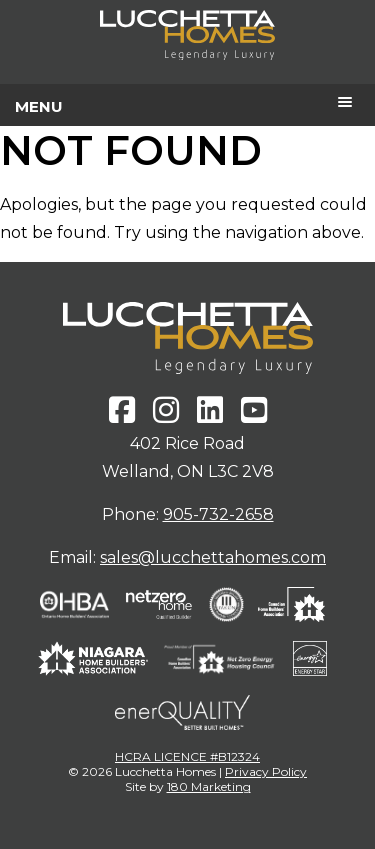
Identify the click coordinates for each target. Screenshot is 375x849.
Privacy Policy (266, 771)
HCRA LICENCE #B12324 (187, 756)
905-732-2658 (218, 514)
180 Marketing (209, 786)
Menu (39, 106)
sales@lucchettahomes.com (213, 557)
